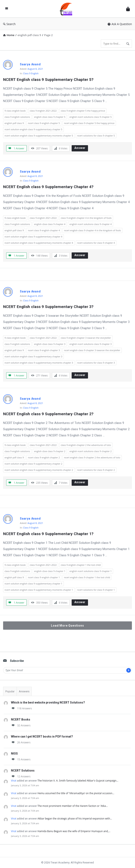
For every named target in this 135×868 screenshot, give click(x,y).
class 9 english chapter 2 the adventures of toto (86, 445)
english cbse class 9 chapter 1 (50, 571)
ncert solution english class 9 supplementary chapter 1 (33, 584)
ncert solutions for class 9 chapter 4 (96, 243)
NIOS (14, 754)
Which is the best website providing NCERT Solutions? (48, 702)
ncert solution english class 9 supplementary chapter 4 (33, 237)
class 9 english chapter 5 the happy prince (83, 111)
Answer (80, 148)
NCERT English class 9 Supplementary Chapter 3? (48, 307)
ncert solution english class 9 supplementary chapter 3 (33, 356)
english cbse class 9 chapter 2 (50, 451)
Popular (10, 691)
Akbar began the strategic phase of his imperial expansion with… (75, 819)
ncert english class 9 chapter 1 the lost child (87, 577)
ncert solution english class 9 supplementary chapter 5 (33, 129)
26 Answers (21, 742)
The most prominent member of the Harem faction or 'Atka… (73, 806)
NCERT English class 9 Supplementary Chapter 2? (48, 414)
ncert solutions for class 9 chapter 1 (96, 590)
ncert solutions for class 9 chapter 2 (96, 470)
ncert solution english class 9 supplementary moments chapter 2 (39, 470)
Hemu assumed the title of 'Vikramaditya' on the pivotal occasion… (76, 793)
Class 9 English (31, 73)
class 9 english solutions (17, 117)
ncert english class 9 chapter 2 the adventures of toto (92, 457)
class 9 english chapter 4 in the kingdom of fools (86, 218)
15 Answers (21, 759)
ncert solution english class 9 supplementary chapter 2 (33, 464)
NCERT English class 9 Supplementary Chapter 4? (48, 187)
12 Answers (21, 776)
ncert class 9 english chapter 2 (44, 457)
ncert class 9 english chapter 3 (44, 350)
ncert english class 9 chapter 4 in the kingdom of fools (92, 230)
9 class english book (15, 111)
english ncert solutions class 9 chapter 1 (90, 571)
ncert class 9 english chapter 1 (44, 577)
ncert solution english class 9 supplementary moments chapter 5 (39, 136)
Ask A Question (120, 24)
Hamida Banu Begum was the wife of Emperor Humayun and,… (74, 831)
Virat (14, 781)
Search (9, 24)
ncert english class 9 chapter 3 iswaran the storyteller (92, 350)
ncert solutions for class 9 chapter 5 (96, 136)
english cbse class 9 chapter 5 (50, 117)
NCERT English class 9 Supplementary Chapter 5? (48, 80)
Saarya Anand (30, 64)
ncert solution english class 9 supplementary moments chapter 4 (39, 243)
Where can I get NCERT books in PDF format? (42, 737)
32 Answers (21, 725)
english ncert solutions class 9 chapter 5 (90, 117)
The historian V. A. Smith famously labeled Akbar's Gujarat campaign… (78, 781)
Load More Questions (67, 626)
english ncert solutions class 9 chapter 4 (90, 224)
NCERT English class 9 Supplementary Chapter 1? (48, 534)
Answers (24, 691)
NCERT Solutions (23, 771)
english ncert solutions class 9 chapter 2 (90, 451)
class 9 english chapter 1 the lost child (81, 565)
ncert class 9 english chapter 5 (44, 123)
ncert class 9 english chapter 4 (44, 230)
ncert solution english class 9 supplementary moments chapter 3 (39, 363)
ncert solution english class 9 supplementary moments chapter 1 (39, 590)
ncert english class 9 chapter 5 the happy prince (89, 123)
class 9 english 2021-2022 (43, 111)
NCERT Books (21, 719)
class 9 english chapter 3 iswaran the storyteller (86, 338)
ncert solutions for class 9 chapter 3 (96, 363)
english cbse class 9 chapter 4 (50, 224)
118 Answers (21, 708)
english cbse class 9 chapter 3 (50, 344)
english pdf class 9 (14, 123)
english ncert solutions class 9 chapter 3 (90, 344)
